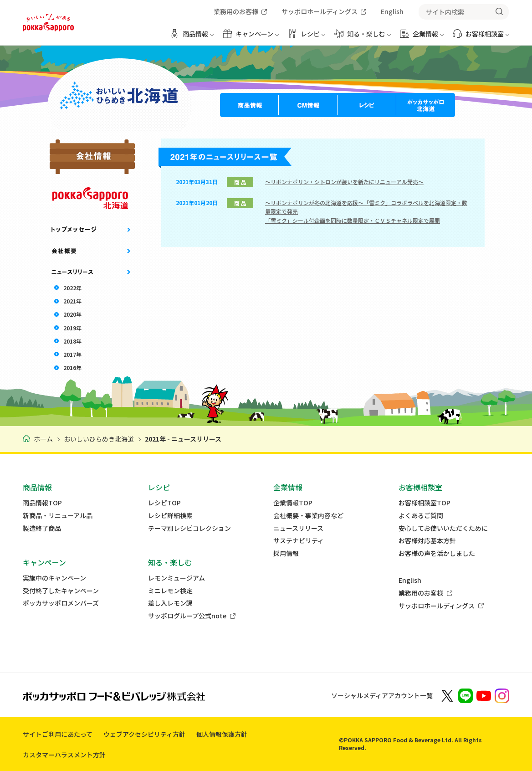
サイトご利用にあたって (58, 734)
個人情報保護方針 (222, 734)
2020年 (72, 314)
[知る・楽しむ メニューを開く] (363, 37)
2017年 (72, 354)
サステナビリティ (299, 541)
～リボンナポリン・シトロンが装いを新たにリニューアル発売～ (344, 182)
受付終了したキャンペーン (61, 591)
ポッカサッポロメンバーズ (61, 603)
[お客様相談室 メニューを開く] (481, 37)
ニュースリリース (298, 528)
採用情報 (286, 553)
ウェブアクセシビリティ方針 (144, 734)
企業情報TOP (293, 503)
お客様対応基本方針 (427, 541)
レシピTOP (164, 503)
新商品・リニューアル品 (58, 516)
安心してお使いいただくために (443, 528)
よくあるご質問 (421, 516)
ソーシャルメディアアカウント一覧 (382, 695)
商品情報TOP (42, 503)
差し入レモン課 (170, 603)
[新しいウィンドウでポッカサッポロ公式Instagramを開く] (502, 695)
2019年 (72, 328)
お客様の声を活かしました (437, 553)
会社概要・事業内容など (308, 516)
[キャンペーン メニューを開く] (251, 37)
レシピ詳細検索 (170, 516)
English (410, 580)
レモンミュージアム (176, 578)
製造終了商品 (42, 528)
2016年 (72, 368)
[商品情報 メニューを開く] (192, 37)
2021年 (72, 301)
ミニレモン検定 (170, 591)
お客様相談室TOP (425, 503)
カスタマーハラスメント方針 (64, 755)
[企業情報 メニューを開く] (422, 37)
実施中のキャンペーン (54, 578)
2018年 (72, 341)
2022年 (72, 288)
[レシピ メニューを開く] (307, 37)
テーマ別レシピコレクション (189, 528)
